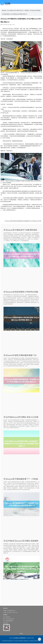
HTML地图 (32, 638)
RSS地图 (28, 638)
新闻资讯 (27, 10)
